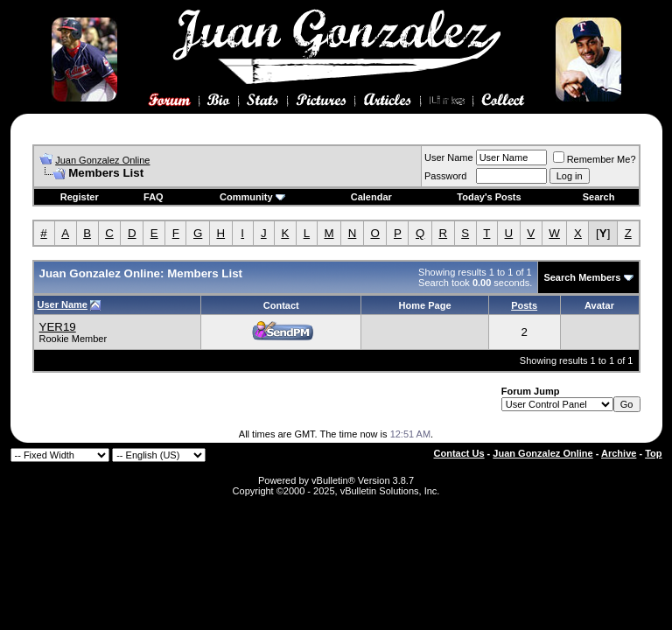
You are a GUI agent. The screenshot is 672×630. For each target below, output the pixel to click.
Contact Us (459, 453)
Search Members (582, 277)
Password (445, 176)
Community (252, 197)
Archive (619, 453)
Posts (524, 305)
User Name (449, 157)
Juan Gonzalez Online (102, 160)
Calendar (371, 197)
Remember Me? (595, 159)
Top (653, 453)
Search (599, 197)
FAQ (154, 197)
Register (80, 197)
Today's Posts (489, 197)
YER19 (58, 327)
